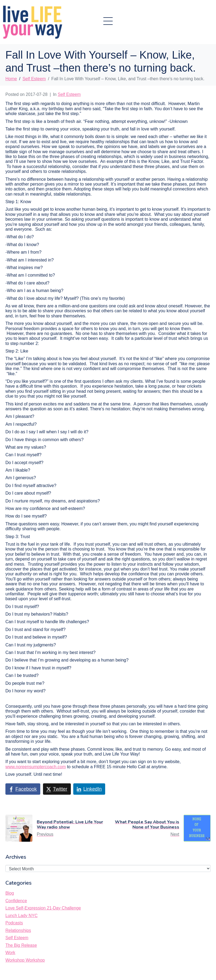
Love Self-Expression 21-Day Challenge (43, 908)
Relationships (18, 930)
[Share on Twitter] (57, 789)
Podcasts (14, 923)
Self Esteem (69, 94)
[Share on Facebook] (23, 789)
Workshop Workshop (25, 960)
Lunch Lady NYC (21, 916)
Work (10, 953)
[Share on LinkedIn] (89, 789)
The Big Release (21, 945)
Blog (10, 893)
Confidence (16, 901)
